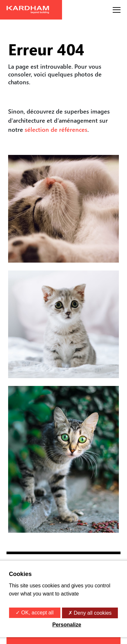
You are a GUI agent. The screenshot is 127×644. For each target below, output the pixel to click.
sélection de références (56, 129)
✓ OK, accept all (35, 613)
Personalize (67, 625)
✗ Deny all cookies (90, 613)
